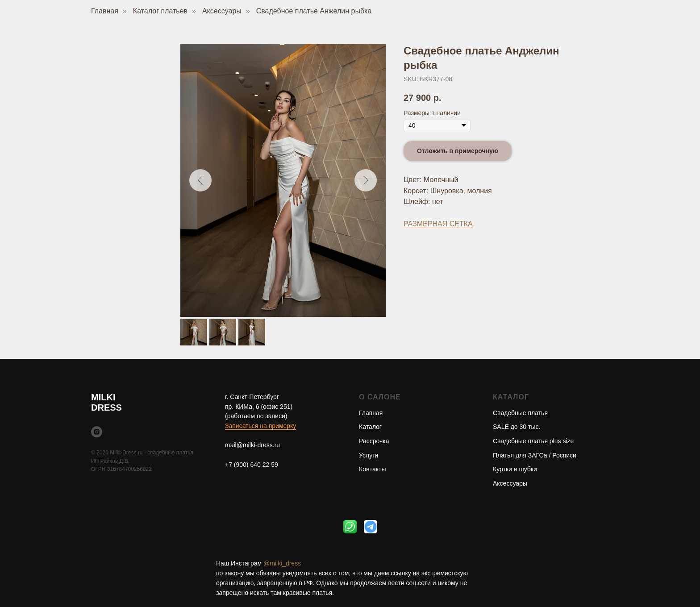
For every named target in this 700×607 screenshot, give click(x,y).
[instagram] (97, 432)
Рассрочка (374, 441)
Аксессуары (222, 11)
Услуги (369, 455)
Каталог (370, 427)
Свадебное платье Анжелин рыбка (314, 11)
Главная (105, 11)
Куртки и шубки (515, 469)
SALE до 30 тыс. (517, 427)
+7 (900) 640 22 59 (252, 465)
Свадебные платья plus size (533, 441)
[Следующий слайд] (366, 180)
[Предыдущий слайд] (200, 180)
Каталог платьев (160, 11)
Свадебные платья (520, 413)
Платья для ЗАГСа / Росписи (535, 455)
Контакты (372, 469)
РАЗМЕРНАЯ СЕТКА (438, 224)
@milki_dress (282, 563)
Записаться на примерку (260, 426)
